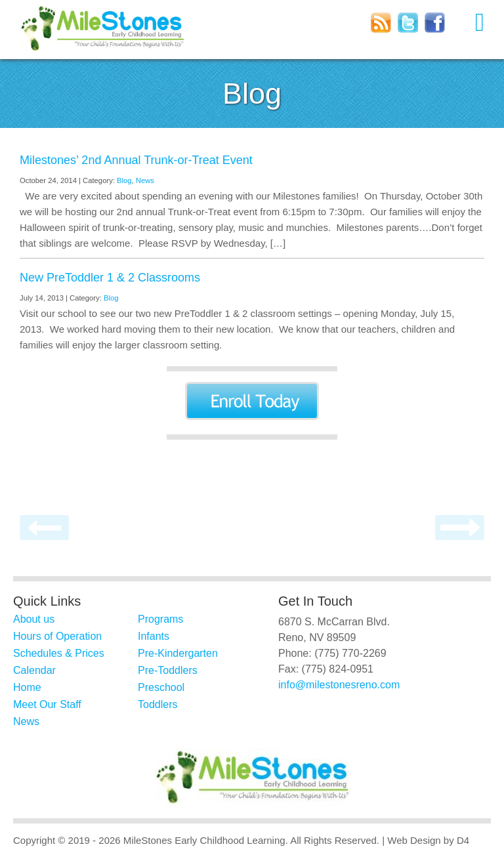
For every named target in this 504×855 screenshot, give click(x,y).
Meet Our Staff (47, 704)
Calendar (34, 670)
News (145, 180)
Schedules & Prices (59, 653)
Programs (160, 619)
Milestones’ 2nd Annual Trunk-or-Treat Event (136, 160)
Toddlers (157, 704)
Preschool (161, 687)
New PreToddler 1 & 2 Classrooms (110, 278)
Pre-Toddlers (168, 670)
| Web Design (411, 840)
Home (27, 687)
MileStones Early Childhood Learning (204, 840)
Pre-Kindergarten (178, 653)
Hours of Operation (57, 636)
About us (34, 619)
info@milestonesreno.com (339, 685)
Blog (124, 180)
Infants (154, 636)
